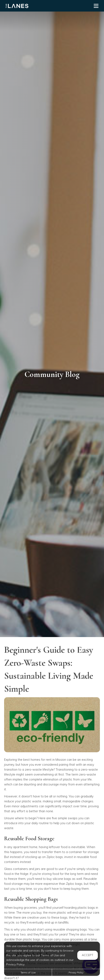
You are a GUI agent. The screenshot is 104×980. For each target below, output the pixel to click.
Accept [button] (88, 955)
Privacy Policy (76, 972)
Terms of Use (28, 972)
